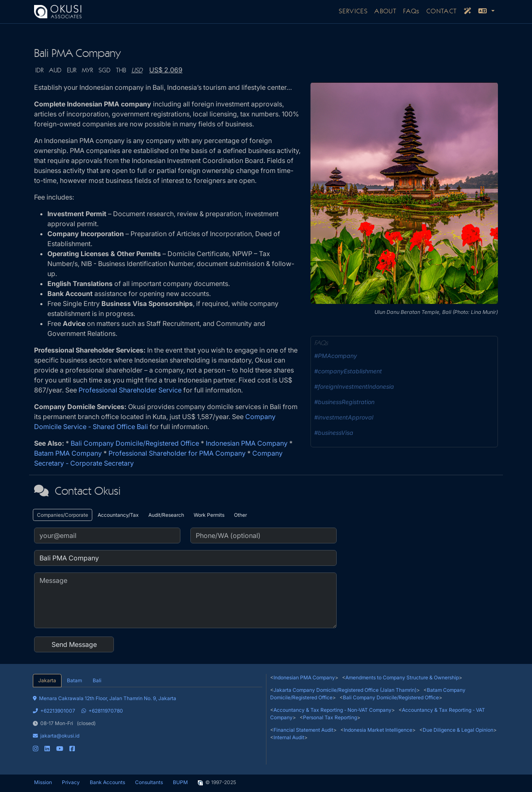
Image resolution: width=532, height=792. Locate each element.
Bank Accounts (107, 782)
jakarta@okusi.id (56, 736)
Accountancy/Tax (118, 515)
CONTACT (442, 12)
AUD (55, 71)
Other (240, 515)
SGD (105, 71)
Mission (43, 782)
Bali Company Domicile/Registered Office (135, 443)
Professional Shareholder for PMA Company (177, 453)
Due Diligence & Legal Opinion (458, 730)
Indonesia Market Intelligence (378, 730)
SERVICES (353, 12)
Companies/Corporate (63, 515)
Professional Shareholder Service (130, 390)
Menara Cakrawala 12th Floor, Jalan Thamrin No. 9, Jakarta (105, 698)
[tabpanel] (148, 720)
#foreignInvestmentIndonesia (354, 386)
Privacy (71, 782)
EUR (72, 71)
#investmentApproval (344, 417)
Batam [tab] (74, 680)
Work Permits (209, 515)
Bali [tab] (97, 680)
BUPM (180, 782)
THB (121, 71)
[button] (486, 12)
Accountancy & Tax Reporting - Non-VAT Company (332, 710)
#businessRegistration (344, 402)
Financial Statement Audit (303, 730)
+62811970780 (102, 711)
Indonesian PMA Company (247, 443)
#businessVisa (334, 433)
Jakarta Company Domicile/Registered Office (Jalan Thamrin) (345, 690)
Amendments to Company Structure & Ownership (402, 677)
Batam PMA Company (68, 453)
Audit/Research (166, 515)
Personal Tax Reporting (330, 717)
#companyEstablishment (348, 371)
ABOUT (385, 12)
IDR (39, 71)
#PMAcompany (336, 356)
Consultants (149, 782)
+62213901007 (54, 711)
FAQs (411, 12)
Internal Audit (289, 737)
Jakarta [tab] (47, 680)
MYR (87, 71)
